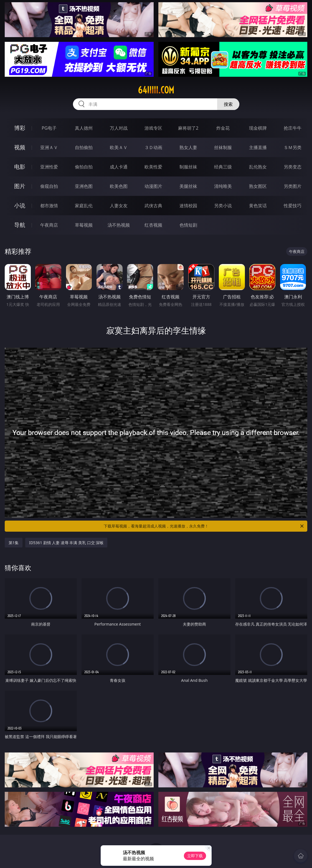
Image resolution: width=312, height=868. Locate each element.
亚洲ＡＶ (49, 147)
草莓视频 (84, 225)
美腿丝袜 (188, 186)
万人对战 (119, 128)
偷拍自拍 (84, 167)
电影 (20, 167)
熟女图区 (258, 186)
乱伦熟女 (258, 167)
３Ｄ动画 (153, 147)
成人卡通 (119, 167)
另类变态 (293, 167)
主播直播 (258, 147)
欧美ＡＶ (119, 147)
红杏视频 (153, 225)
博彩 (20, 128)
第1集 (14, 543)
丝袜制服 (223, 147)
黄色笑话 (258, 206)
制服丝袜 (188, 167)
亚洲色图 (84, 186)
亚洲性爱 (49, 167)
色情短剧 (188, 225)
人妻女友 (119, 206)
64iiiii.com (156, 90)
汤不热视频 (119, 225)
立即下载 (195, 856)
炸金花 (223, 128)
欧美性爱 (153, 167)
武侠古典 (153, 206)
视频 (20, 147)
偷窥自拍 (49, 186)
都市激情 (49, 206)
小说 (20, 205)
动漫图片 (153, 186)
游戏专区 (153, 128)
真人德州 (84, 128)
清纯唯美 (223, 186)
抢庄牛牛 (293, 128)
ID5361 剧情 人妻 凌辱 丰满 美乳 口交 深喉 (66, 543)
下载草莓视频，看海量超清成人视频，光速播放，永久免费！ (204, 526)
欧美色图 (119, 186)
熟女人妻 (188, 147)
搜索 (228, 104)
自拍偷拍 (84, 147)
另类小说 (223, 206)
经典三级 (223, 167)
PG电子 (49, 128)
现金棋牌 (258, 128)
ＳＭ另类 (293, 147)
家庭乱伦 (84, 206)
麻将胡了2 (188, 128)
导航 (20, 225)
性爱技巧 (293, 206)
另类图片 (293, 186)
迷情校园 (188, 206)
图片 (20, 186)
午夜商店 (49, 225)
